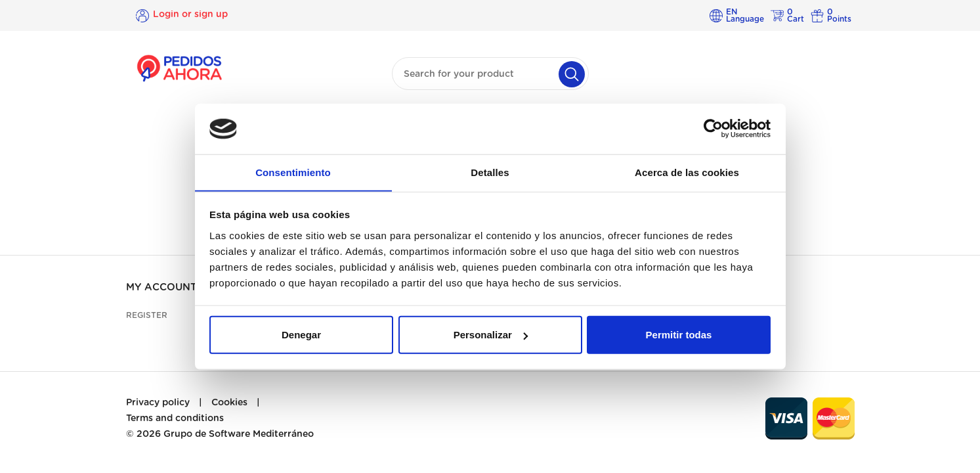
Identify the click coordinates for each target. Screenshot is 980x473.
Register (147, 315)
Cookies (229, 403)
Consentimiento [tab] (293, 172)
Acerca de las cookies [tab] (687, 172)
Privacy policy (158, 403)
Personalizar (491, 335)
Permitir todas (679, 335)
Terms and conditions (175, 418)
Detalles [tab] (490, 172)
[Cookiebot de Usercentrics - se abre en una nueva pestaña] (713, 129)
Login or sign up (190, 15)
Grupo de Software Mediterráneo (239, 434)
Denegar (301, 335)
